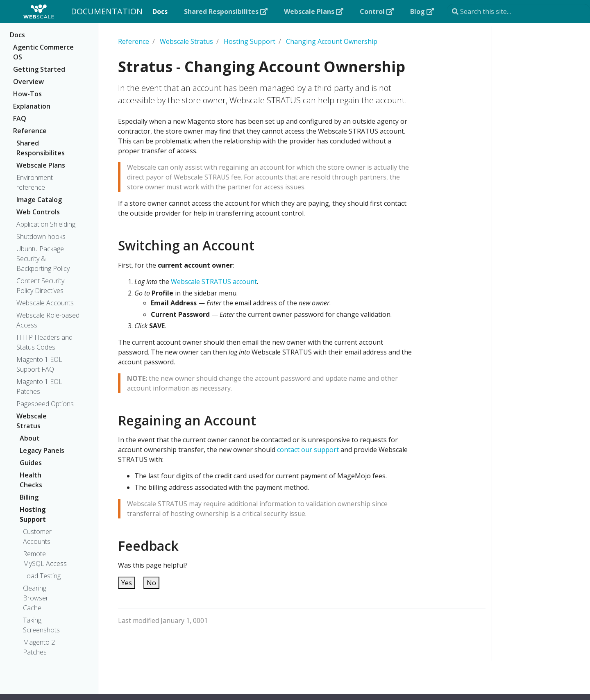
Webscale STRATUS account (214, 282)
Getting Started (39, 69)
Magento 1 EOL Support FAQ (39, 364)
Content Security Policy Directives (40, 286)
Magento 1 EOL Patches (39, 386)
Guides (31, 463)
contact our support (308, 450)
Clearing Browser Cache (36, 598)
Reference (30, 131)
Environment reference (35, 182)
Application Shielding (46, 224)
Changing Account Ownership (332, 41)
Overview (28, 82)
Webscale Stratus (32, 421)
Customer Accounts (37, 536)
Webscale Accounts (45, 303)
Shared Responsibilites (41, 148)
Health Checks (31, 480)
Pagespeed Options (45, 404)
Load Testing (42, 576)
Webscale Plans (41, 165)
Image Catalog (39, 200)
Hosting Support (33, 514)
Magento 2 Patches (39, 647)
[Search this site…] (519, 11)
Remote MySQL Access (45, 559)
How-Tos (27, 94)
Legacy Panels (42, 450)
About (30, 438)
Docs (17, 35)
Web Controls (38, 212)
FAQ (20, 118)
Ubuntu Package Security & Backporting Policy (43, 259)
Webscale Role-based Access (48, 320)
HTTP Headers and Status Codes (44, 342)
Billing (29, 497)
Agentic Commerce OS (43, 52)
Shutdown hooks (41, 236)
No (151, 583)
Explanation (32, 106)
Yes (127, 583)
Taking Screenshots (41, 625)
